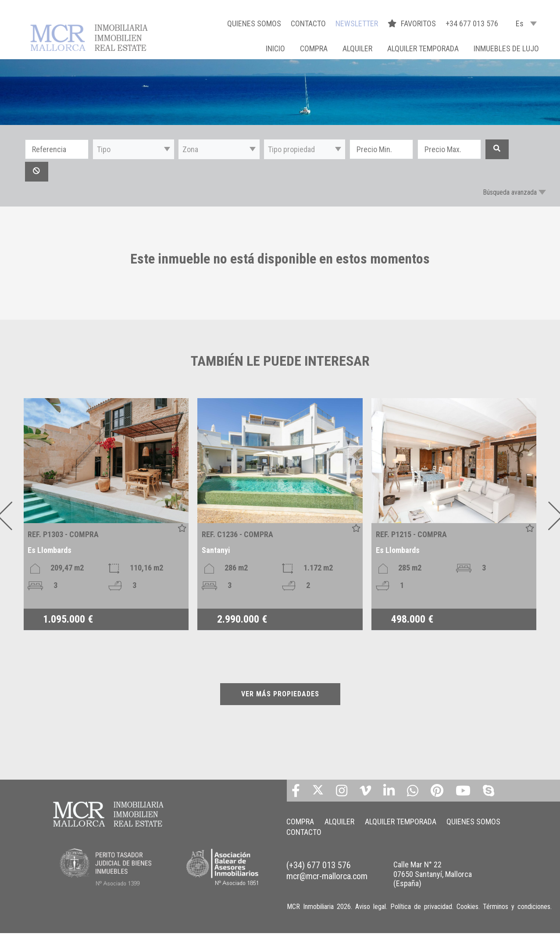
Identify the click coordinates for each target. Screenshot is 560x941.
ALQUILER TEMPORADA (423, 48)
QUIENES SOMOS (254, 23)
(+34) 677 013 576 (319, 865)
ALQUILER (357, 48)
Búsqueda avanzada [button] (510, 192)
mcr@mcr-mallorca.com (327, 876)
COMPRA (314, 48)
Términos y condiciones (517, 907)
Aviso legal (371, 907)
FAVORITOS (413, 23)
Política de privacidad (421, 907)
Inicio (275, 48)
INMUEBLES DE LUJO (506, 48)
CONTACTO (308, 23)
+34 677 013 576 (472, 23)
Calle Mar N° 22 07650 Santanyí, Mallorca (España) (433, 874)
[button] (134, 149)
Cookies (467, 907)
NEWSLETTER (357, 23)
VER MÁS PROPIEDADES (280, 694)
